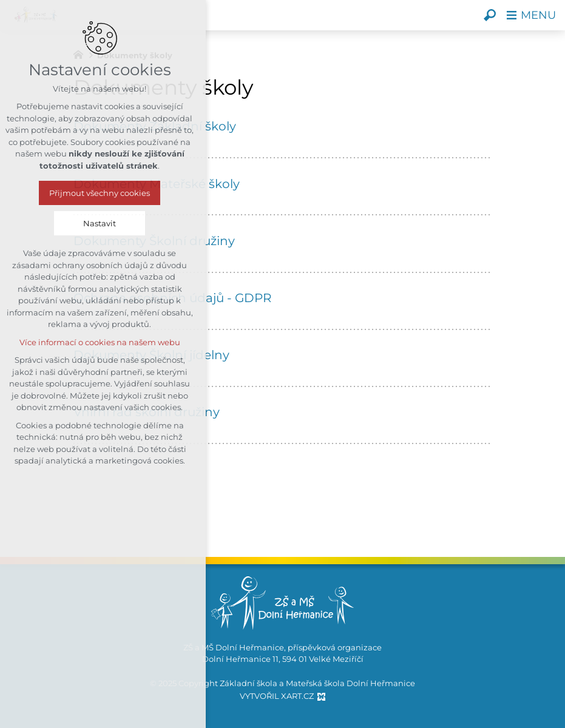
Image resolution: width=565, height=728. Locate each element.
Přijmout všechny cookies (73, 193)
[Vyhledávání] (490, 15)
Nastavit (73, 223)
